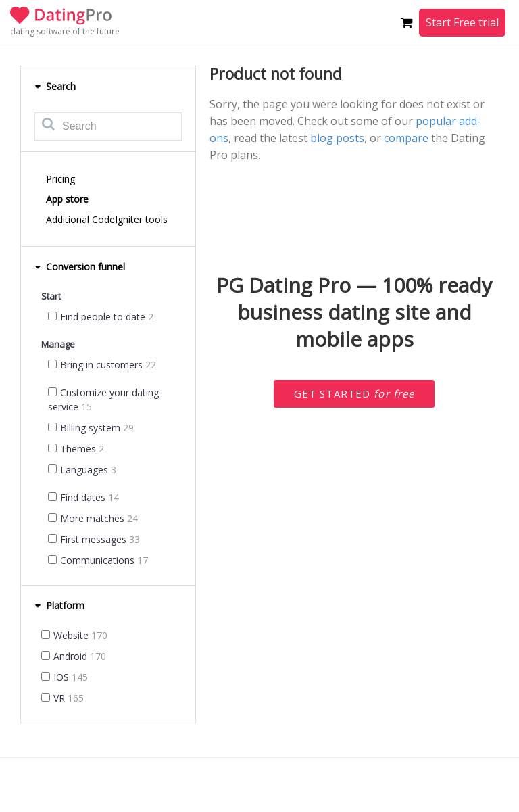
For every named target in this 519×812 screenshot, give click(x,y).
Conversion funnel (80, 267)
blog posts (337, 138)
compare (406, 138)
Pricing (60, 179)
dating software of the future (65, 31)
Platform (59, 605)
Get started (354, 393)
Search (55, 86)
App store (67, 199)
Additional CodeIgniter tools (107, 219)
